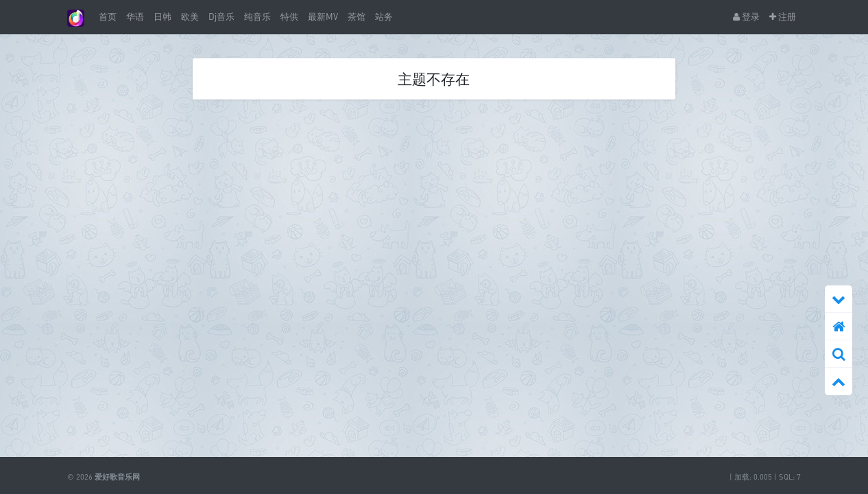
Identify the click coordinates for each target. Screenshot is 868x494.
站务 (384, 16)
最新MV (323, 16)
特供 (289, 16)
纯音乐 (257, 16)
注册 (783, 16)
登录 (746, 16)
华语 (135, 16)
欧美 (190, 16)
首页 (108, 16)
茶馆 (357, 16)
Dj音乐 (221, 16)
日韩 (162, 16)
